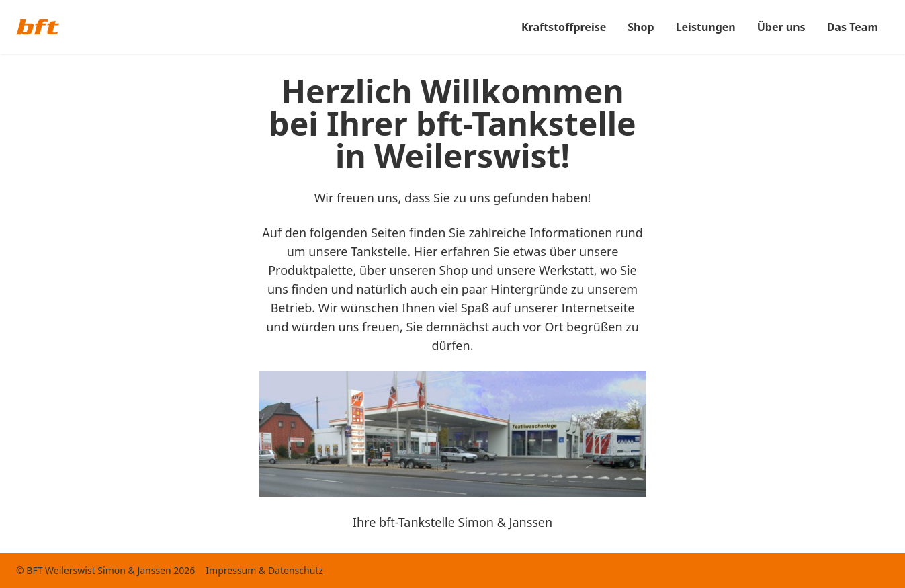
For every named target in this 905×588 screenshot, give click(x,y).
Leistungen (706, 27)
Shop (641, 27)
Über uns (781, 27)
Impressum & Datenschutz (264, 570)
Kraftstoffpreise (564, 27)
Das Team (853, 27)
